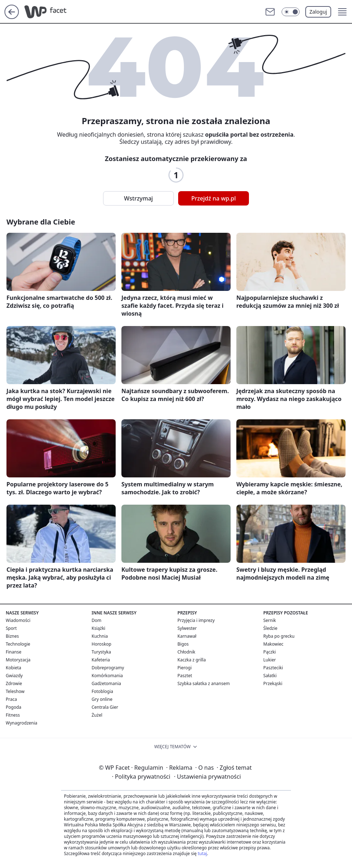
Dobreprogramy (108, 668)
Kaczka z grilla (192, 660)
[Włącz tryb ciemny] (291, 12)
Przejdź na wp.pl (213, 198)
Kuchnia (100, 636)
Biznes (12, 636)
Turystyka (101, 652)
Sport (11, 628)
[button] (342, 12)
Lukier (270, 660)
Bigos (183, 644)
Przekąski (273, 683)
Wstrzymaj (138, 198)
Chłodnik (186, 652)
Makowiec (273, 644)
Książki (98, 628)
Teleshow (15, 691)
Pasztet (185, 676)
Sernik (270, 620)
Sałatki (270, 676)
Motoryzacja (18, 660)
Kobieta (13, 668)
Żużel (97, 715)
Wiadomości (18, 620)
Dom (96, 620)
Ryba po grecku (279, 636)
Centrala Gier (105, 707)
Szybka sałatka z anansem (204, 683)
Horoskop (101, 644)
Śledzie (270, 628)
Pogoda (13, 707)
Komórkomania (107, 676)
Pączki (270, 652)
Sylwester (187, 628)
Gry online (102, 699)
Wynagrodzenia (22, 723)
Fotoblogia (102, 691)
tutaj (202, 853)
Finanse (13, 652)
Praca (11, 699)
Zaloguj (318, 12)
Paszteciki (273, 668)
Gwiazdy (14, 676)
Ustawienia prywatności (207, 777)
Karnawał (187, 636)
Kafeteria (101, 660)
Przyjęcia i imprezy (196, 620)
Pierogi (185, 668)
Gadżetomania (106, 683)
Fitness (13, 715)
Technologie (18, 644)
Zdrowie (14, 683)
